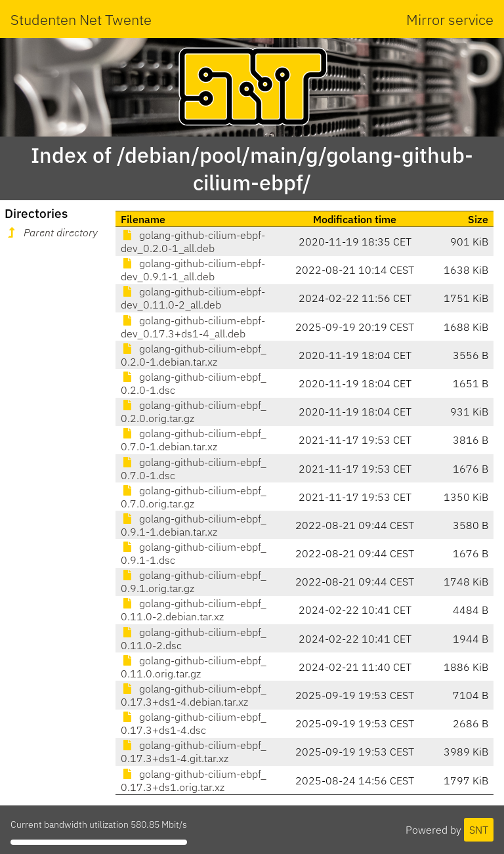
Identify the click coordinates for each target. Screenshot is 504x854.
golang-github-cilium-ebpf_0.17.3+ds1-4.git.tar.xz (194, 752)
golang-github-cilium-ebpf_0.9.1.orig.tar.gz (194, 582)
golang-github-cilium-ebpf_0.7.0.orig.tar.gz (194, 497)
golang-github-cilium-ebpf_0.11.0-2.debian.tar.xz (194, 610)
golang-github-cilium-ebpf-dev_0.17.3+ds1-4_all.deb (193, 327)
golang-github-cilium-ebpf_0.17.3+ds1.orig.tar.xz (194, 780)
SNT (479, 830)
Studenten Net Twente (81, 19)
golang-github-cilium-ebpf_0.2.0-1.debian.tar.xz (194, 355)
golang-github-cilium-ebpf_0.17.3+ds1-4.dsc (194, 723)
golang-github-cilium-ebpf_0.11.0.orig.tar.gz (194, 667)
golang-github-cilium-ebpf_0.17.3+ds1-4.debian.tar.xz (194, 695)
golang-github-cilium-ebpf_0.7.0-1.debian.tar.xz (194, 440)
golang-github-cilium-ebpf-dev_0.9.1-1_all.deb (193, 270)
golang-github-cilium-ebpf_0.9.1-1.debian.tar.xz (194, 525)
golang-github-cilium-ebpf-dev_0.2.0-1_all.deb (193, 242)
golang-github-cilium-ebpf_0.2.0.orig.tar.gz (194, 412)
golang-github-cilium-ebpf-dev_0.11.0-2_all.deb (193, 298)
